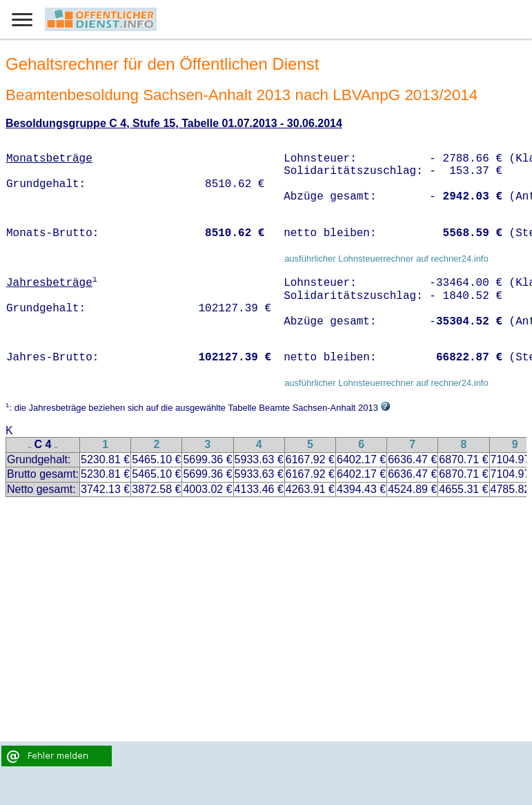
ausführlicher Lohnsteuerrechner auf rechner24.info (386, 259)
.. (30, 446)
